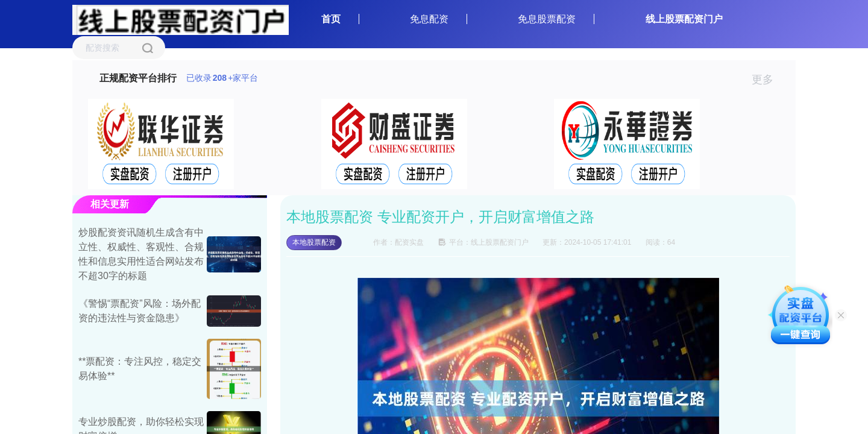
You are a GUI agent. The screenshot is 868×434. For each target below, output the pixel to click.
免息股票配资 (547, 19)
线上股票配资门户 (684, 19)
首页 (331, 19)
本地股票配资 (314, 242)
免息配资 (429, 19)
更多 (768, 80)
